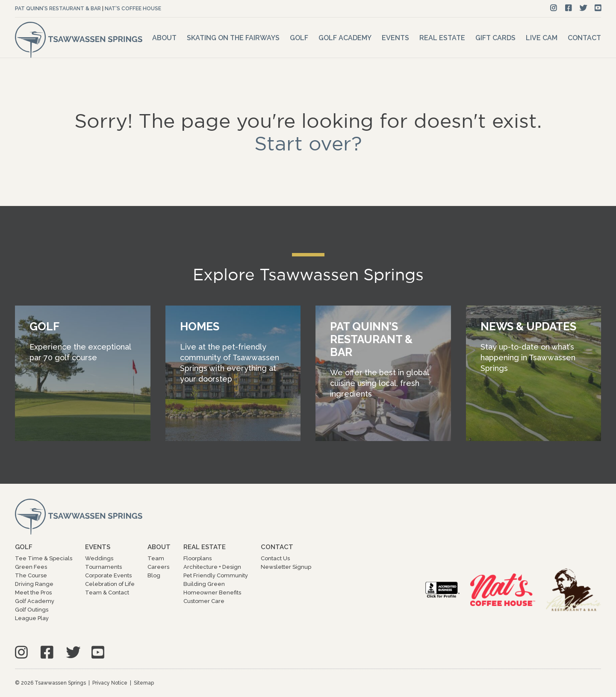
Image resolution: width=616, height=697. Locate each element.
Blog (154, 575)
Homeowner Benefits (212, 593)
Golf (299, 38)
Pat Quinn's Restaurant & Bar (58, 9)
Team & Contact (107, 593)
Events (395, 38)
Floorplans (197, 558)
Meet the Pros (33, 593)
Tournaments (103, 567)
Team (156, 558)
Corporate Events (108, 575)
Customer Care (204, 601)
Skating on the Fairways (233, 38)
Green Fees (31, 567)
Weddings (99, 558)
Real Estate (442, 38)
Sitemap (144, 683)
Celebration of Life (110, 584)
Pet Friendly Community (216, 575)
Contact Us (275, 558)
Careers (158, 567)
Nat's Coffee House (133, 9)
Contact (584, 38)
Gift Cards (495, 38)
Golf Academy (345, 38)
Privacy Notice (110, 683)
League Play (32, 618)
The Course (31, 575)
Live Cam (542, 38)
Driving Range (34, 584)
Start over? (308, 143)
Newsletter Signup (286, 567)
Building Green (204, 584)
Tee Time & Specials (44, 558)
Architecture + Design (212, 567)
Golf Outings (32, 610)
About (164, 38)
